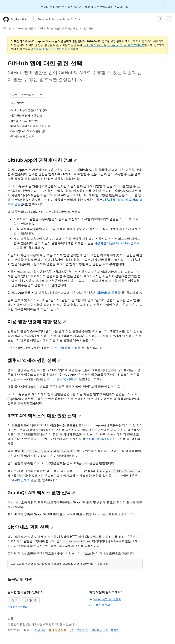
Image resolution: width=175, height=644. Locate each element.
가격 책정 (83, 630)
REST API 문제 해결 (20, 480)
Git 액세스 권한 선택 (30, 527)
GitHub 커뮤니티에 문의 (105, 599)
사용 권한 (88, 28)
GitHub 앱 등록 (107, 293)
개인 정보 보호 (57, 630)
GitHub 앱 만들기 (26, 28)
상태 (72, 630)
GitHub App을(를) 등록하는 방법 (59, 28)
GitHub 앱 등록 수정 (64, 348)
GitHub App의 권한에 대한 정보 (42, 160)
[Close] (164, 6)
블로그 (115, 630)
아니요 (31, 600)
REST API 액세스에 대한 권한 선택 (44, 416)
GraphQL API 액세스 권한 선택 (41, 492)
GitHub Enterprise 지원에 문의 (52, 49)
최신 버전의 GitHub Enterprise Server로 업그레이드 (114, 45)
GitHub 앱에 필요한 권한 (106, 439)
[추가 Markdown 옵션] (41, 95)
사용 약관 (40, 630)
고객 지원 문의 (100, 605)
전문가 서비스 (100, 630)
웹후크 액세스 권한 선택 (34, 360)
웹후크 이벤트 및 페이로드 (61, 379)
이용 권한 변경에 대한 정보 (37, 322)
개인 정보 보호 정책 (17, 607)
